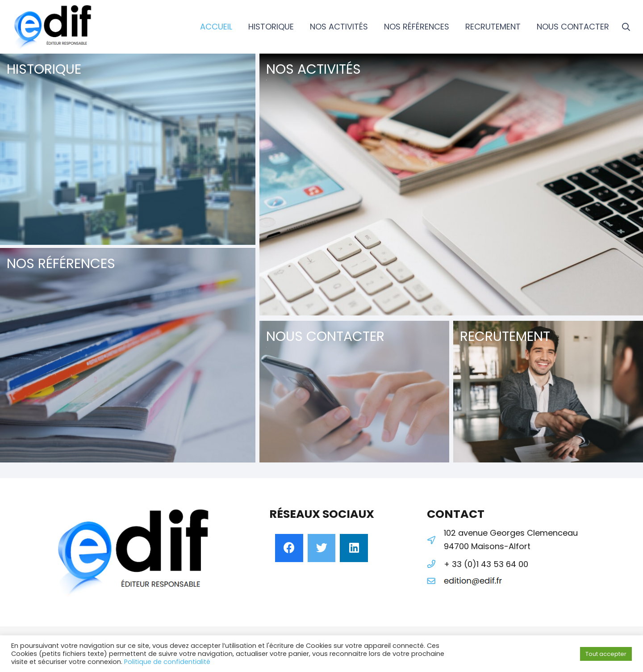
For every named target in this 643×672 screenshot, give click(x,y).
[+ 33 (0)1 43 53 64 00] (435, 564)
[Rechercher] (626, 27)
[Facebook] (289, 548)
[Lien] (54, 27)
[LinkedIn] (354, 548)
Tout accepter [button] (606, 654)
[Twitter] (322, 548)
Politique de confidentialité (167, 662)
